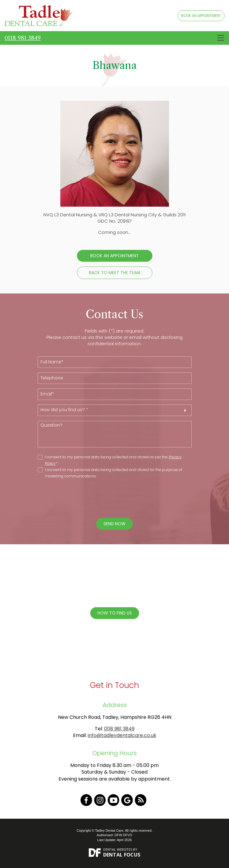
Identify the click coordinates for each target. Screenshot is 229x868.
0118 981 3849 (23, 38)
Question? (115, 434)
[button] (115, 410)
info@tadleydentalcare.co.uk (122, 735)
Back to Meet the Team (115, 273)
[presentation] (110, 499)
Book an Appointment (114, 256)
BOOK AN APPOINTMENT (201, 16)
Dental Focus (122, 855)
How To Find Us (115, 613)
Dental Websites (118, 849)
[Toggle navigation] (221, 38)
